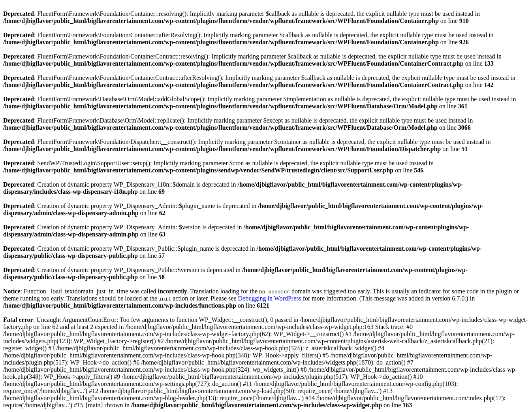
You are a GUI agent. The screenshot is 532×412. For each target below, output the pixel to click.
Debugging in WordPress (269, 298)
